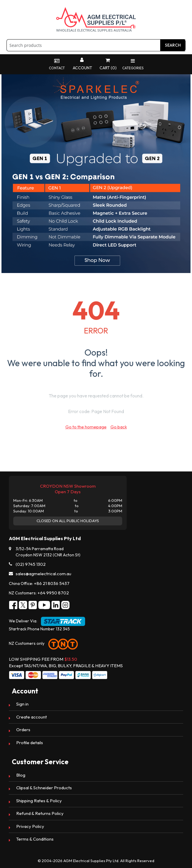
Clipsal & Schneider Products (44, 788)
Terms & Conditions (35, 839)
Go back (119, 427)
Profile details (30, 743)
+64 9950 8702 (53, 593)
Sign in (22, 704)
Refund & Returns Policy (40, 813)
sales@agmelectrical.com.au (43, 574)
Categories (133, 64)
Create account (32, 717)
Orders (23, 730)
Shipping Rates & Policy (39, 801)
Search (173, 45)
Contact (57, 64)
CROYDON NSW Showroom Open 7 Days (68, 489)
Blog (21, 775)
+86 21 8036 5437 (52, 583)
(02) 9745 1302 (31, 564)
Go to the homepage (86, 427)
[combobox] (96, 45)
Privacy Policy (30, 826)
